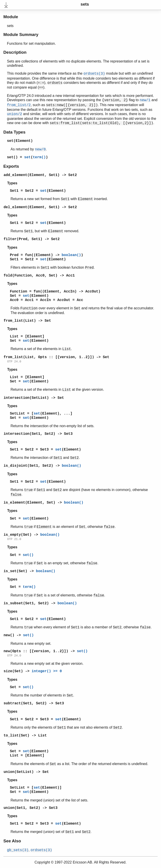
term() (39, 157)
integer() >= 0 (47, 671)
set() (12, 157)
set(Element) (20, 141)
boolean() (71, 255)
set (28, 157)
